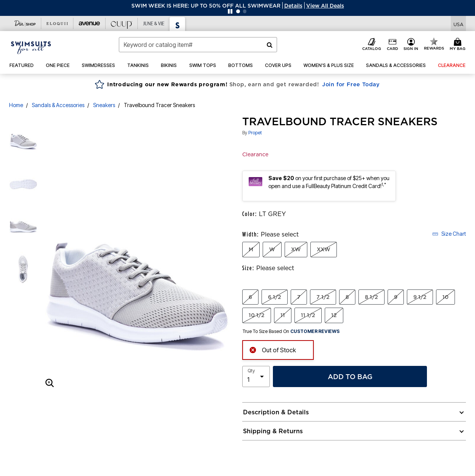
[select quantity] (256, 376)
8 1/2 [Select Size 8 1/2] (371, 297)
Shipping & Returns (273, 431)
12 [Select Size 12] (334, 315)
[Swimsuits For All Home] (31, 47)
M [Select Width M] (251, 249)
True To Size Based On (291, 331)
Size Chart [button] (449, 234)
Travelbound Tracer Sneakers (159, 105)
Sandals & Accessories (58, 105)
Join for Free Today (351, 84)
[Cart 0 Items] (459, 45)
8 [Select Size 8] (347, 297)
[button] (293, 6)
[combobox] (198, 45)
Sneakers (104, 105)
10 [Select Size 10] (445, 297)
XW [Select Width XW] (296, 249)
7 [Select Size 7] (299, 297)
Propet (255, 133)
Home (16, 105)
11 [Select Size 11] (283, 315)
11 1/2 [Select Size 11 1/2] (308, 315)
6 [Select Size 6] (250, 297)
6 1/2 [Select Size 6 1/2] (275, 297)
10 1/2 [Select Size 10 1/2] (257, 315)
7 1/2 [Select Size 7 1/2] (323, 297)
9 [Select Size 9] (396, 297)
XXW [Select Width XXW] (324, 249)
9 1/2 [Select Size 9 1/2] (420, 297)
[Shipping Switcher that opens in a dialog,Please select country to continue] (458, 24)
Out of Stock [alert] (273, 349)
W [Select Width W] (272, 249)
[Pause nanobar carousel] (230, 11)
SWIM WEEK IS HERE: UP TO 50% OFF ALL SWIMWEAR (206, 6)
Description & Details (276, 412)
